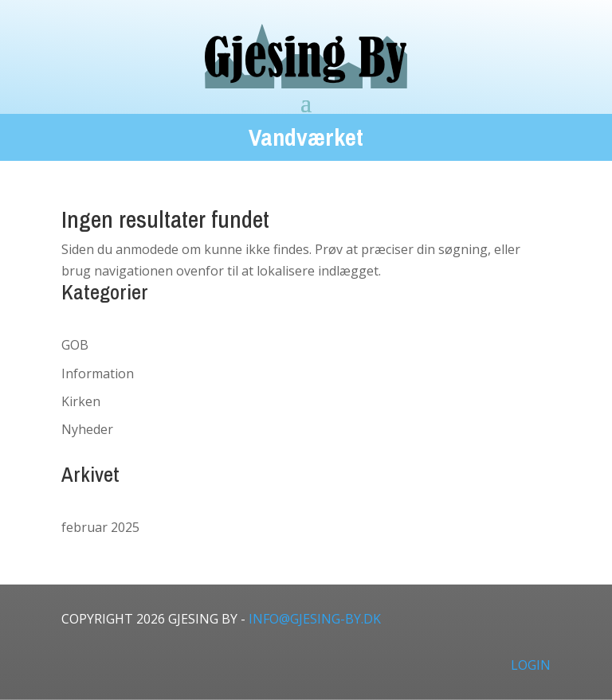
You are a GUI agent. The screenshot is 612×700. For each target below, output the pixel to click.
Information (98, 373)
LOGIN (531, 665)
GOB (75, 345)
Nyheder (87, 429)
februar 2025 (100, 527)
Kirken (81, 401)
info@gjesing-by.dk (315, 619)
